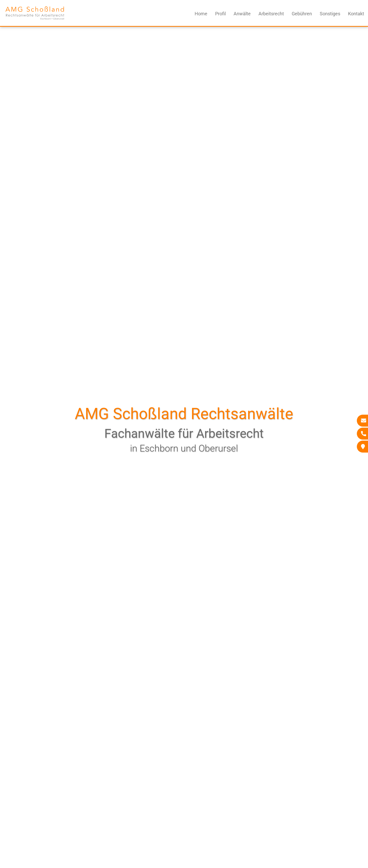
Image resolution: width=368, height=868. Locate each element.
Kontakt (356, 14)
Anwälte (242, 14)
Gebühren (302, 14)
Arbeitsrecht (271, 14)
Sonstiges (330, 14)
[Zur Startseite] (35, 22)
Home (201, 14)
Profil (220, 14)
